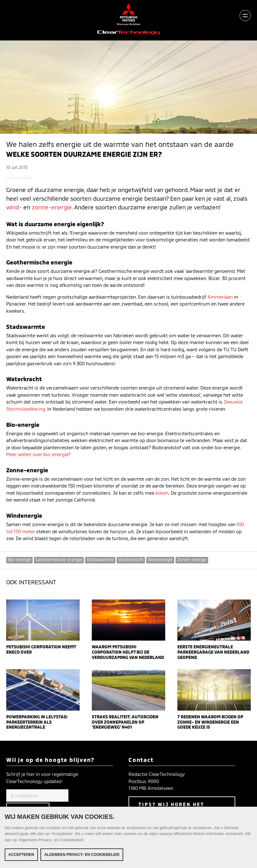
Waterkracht (131, 560)
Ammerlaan (221, 297)
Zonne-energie (192, 560)
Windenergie (160, 560)
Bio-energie (19, 560)
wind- (14, 207)
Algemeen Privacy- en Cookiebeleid (82, 858)
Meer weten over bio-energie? (38, 454)
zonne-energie (52, 207)
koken (162, 493)
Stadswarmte (100, 560)
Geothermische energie (59, 560)
